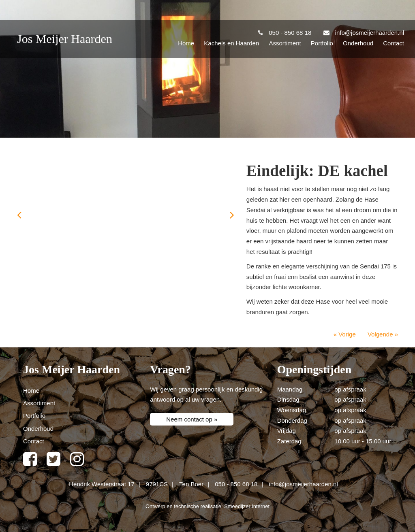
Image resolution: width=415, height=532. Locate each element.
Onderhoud (358, 43)
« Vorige (345, 334)
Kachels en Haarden (231, 43)
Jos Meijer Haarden (65, 39)
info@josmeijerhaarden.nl (303, 484)
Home (186, 43)
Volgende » (383, 334)
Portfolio (322, 43)
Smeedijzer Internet (247, 506)
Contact (394, 43)
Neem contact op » (192, 419)
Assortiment (285, 43)
